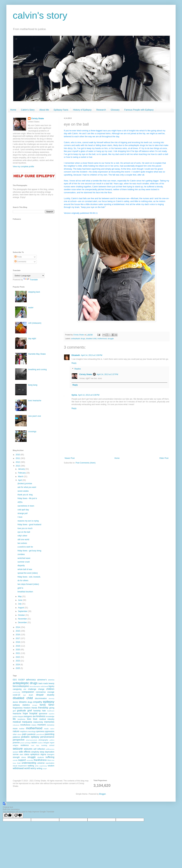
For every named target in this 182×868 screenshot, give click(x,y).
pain (24, 734)
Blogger (102, 794)
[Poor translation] (18, 815)
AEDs (20, 502)
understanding (29, 763)
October (22, 615)
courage (51, 692)
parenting (49, 734)
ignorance (43, 714)
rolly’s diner (22, 536)
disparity (21, 566)
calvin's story (40, 15)
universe (41, 763)
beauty (51, 683)
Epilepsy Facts (61, 110)
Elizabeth (76, 355)
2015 (18, 631)
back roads (43, 683)
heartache (17, 714)
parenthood (40, 734)
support (22, 760)
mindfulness (25, 725)
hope (25, 713)
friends (34, 708)
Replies (78, 369)
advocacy (31, 680)
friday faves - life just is (27, 498)
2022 (18, 657)
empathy (38, 702)
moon (15, 729)
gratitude (21, 711)
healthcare (51, 711)
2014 (18, 627)
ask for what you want (27, 487)
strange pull (23, 513)
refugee (46, 743)
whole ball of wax (25, 569)
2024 (18, 665)
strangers (51, 754)
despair (40, 695)
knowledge (50, 716)
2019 (18, 646)
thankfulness (40, 760)
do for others (23, 581)
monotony (51, 725)
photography (43, 740)
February (22, 473)
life (14, 719)
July (20, 604)
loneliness (21, 719)
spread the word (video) (28, 573)
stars (21, 754)
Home (13, 110)
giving (52, 708)
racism (34, 743)
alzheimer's (42, 680)
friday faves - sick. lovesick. (29, 577)
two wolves (22, 543)
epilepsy (49, 702)
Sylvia (74, 395)
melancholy (38, 722)
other (15, 734)
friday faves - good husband (29, 525)
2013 (18, 466)
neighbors (24, 731)
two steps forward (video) (28, 584)
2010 (18, 455)
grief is (20, 588)
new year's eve (35, 416)
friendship (43, 708)
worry (33, 768)
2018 (18, 642)
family (43, 705)
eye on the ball (24, 532)
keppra (21, 716)
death (31, 695)
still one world (23, 540)
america (51, 680)
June (20, 600)
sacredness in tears (26, 506)
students (41, 757)
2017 (18, 638)
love (35, 719)
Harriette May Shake (37, 354)
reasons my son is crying (28, 521)
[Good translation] (8, 815)
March (21, 477)
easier (31, 308)
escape (35, 705)
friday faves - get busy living (29, 551)
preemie (16, 743)
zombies (21, 554)
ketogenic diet (30, 716)
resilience (25, 745)
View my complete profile (23, 167)
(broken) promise (25, 484)
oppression (50, 731)
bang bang (33, 385)
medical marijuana (22, 722)
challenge (32, 689)
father (51, 705)
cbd (25, 689)
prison (22, 743)
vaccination (50, 763)
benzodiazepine (21, 686)
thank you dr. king (25, 495)
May (20, 596)
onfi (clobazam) (35, 323)
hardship (37, 711)
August (21, 608)
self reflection (39, 749)
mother (22, 729)
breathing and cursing (37, 369)
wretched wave (24, 558)
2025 (18, 668)
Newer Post (70, 458)
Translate (31, 280)
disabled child (91, 339)
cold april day (23, 510)
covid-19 (16, 695)
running (44, 745)
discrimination (41, 698)
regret (52, 743)
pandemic (31, 734)
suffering (50, 757)
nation (52, 729)
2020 (18, 650)
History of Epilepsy (82, 110)
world (27, 768)
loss (29, 719)
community (16, 692)
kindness (41, 716)
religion (16, 745)
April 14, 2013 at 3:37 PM (107, 374)
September (23, 611)
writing (40, 768)
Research (101, 110)
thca (49, 760)
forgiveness (18, 708)
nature (16, 731)
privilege (28, 743)
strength (16, 757)
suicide (15, 760)
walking (31, 766)
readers (40, 743)
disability (51, 695)
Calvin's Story (28, 110)
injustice (51, 714)
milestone (16, 725)
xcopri (45, 769)
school (52, 745)
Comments (20, 262)
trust (19, 763)
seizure (18, 749)
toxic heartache (35, 401)
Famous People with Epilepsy (139, 110)
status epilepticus (32, 754)
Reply (74, 363)
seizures (28, 749)
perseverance (47, 737)
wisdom (51, 766)
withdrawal (18, 768)
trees (14, 763)
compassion (28, 692)
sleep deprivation (47, 752)
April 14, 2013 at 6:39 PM (89, 395)
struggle (111, 339)
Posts (18, 257)
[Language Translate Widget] (29, 276)
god (14, 711)
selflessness (50, 749)
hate (44, 711)
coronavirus (41, 692)
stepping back (34, 292)
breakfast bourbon (25, 592)
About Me (44, 110)
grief (30, 711)
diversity (51, 698)
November (23, 619)
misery (34, 725)
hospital (33, 713)
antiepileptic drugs (78, 339)
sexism (15, 752)
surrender (30, 760)
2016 (18, 635)
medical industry (47, 719)
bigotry (51, 686)
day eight (32, 339)
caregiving (17, 689)
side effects (25, 752)
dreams (23, 702)
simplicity (35, 752)
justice (15, 716)
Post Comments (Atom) (85, 463)
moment (42, 725)
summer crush (24, 562)
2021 (18, 653)
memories (49, 722)
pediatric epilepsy (30, 737)
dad (24, 695)
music (46, 729)
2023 (18, 661)
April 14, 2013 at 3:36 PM (92, 355)
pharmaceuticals (32, 740)
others (20, 734)
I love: (20, 517)
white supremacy (41, 766)
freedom (27, 708)
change (41, 689)
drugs (30, 702)
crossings (32, 432)
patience (16, 737)
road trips (35, 745)
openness (40, 731)
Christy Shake (86, 374)
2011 (18, 458)
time (53, 760)
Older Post (164, 458)
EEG (15, 680)
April (20, 480)
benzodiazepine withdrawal (39, 686)
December (23, 622)
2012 (18, 462)
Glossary (115, 110)
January (22, 469)
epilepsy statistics (21, 705)
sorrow (16, 754)
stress (24, 757)
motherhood (102, 339)
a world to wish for (25, 547)
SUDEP (21, 680)
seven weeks (23, 491)
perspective (19, 740)
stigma (43, 754)
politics (52, 740)
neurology (32, 731)
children (50, 689)
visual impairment (20, 766)
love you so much (25, 528)
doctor (15, 702)
